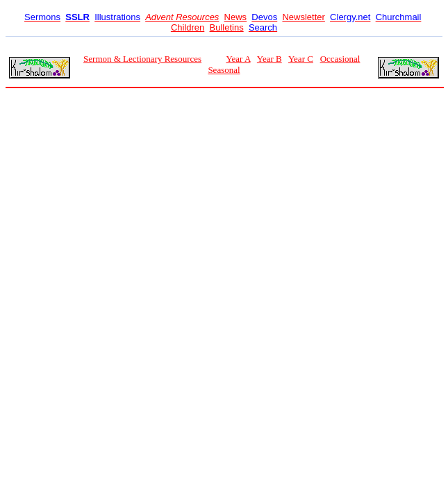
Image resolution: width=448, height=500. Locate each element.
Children (188, 27)
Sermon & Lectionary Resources (142, 59)
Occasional (340, 59)
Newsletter (303, 17)
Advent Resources (182, 17)
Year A (238, 59)
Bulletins (227, 27)
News (236, 17)
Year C (301, 59)
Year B (269, 59)
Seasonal (224, 70)
